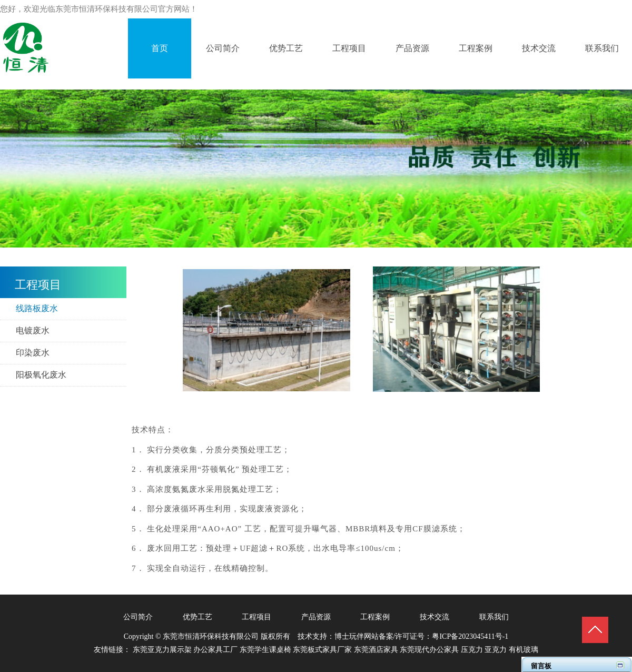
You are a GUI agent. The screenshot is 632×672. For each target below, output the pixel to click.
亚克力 (496, 650)
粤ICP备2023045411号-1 (470, 636)
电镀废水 (33, 330)
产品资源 (316, 617)
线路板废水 (37, 308)
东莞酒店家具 (376, 650)
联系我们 (494, 617)
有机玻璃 (524, 650)
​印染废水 (33, 353)
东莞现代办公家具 (429, 650)
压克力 (472, 650)
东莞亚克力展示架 (162, 650)
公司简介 (138, 617)
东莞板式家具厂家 (322, 650)
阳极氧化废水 (41, 375)
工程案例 (375, 617)
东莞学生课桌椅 (265, 650)
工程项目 (256, 617)
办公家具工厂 (215, 650)
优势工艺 (197, 617)
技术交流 (434, 617)
